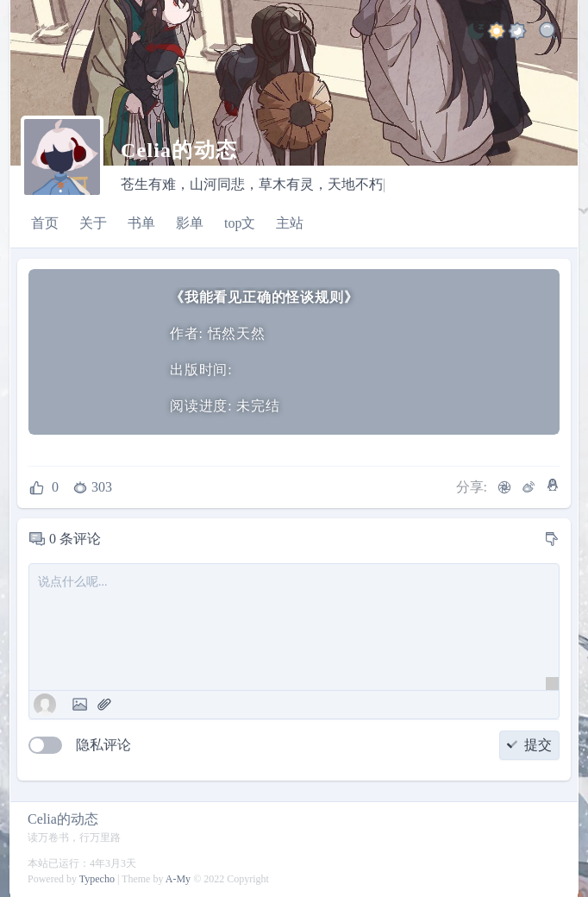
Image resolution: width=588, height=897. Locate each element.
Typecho (97, 879)
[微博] (529, 487)
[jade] (517, 34)
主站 (290, 223)
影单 (190, 223)
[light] (476, 34)
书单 (141, 223)
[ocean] (497, 34)
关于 (93, 223)
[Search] (548, 34)
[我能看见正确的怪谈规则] (94, 352)
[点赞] (44, 487)
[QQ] (553, 485)
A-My (178, 879)
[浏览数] (94, 487)
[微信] (504, 487)
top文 (240, 223)
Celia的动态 (63, 819)
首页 (45, 223)
